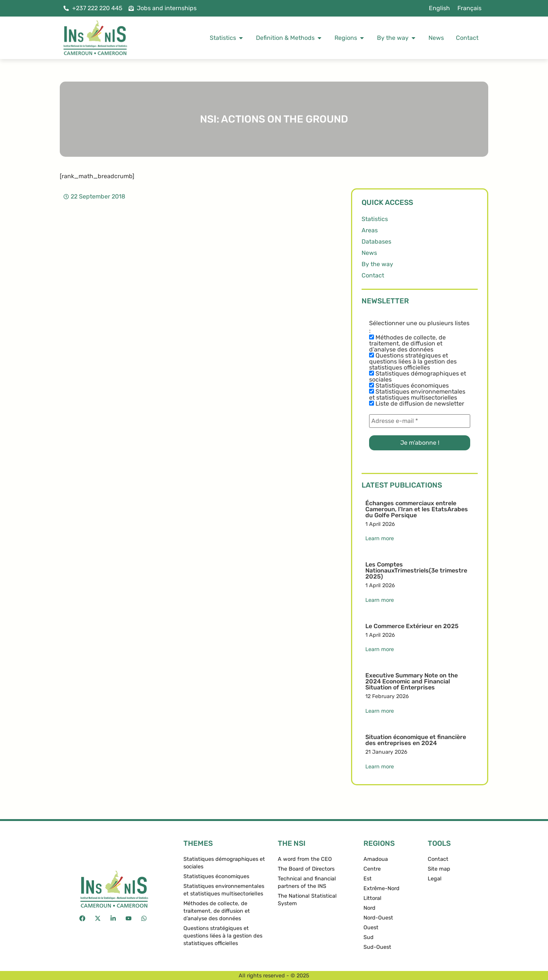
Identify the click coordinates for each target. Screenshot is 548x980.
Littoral (372, 898)
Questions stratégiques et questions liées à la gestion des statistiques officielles (413, 362)
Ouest (371, 928)
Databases (376, 242)
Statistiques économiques (409, 386)
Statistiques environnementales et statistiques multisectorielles (417, 395)
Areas (370, 230)
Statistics (375, 219)
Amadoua (376, 859)
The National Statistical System (307, 900)
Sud (369, 937)
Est (368, 879)
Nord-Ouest (378, 918)
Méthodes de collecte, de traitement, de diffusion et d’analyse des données (407, 344)
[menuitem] (439, 8)
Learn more (380, 538)
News (369, 253)
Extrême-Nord (381, 888)
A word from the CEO (305, 859)
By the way (377, 264)
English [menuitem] (439, 8)
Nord (369, 908)
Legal (435, 879)
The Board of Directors (306, 869)
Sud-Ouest (377, 947)
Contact (373, 275)
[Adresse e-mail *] (420, 421)
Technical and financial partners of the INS (307, 882)
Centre (372, 869)
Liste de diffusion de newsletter (417, 404)
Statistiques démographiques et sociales (418, 377)
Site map (439, 869)
